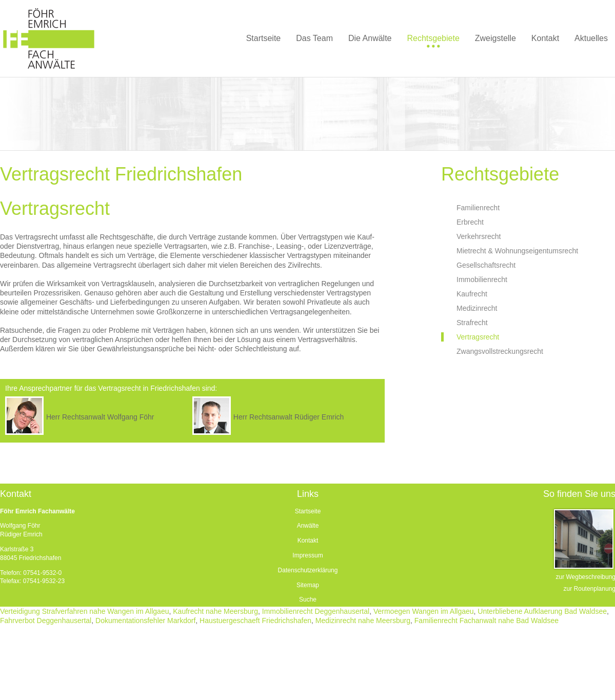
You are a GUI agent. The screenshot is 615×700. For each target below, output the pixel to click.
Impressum (308, 555)
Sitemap (308, 585)
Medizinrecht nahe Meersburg (363, 621)
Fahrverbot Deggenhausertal (46, 621)
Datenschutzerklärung (308, 570)
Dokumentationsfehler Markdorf (145, 621)
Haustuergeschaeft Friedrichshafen (255, 621)
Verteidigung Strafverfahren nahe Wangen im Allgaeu (84, 611)
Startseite (308, 511)
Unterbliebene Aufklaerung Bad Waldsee (542, 611)
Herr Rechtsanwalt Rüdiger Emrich (289, 417)
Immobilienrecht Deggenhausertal (316, 611)
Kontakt (308, 541)
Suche (308, 599)
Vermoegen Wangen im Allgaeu (424, 611)
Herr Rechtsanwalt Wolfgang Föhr (100, 417)
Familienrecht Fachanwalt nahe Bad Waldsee (487, 621)
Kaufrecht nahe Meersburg (215, 611)
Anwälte (308, 526)
